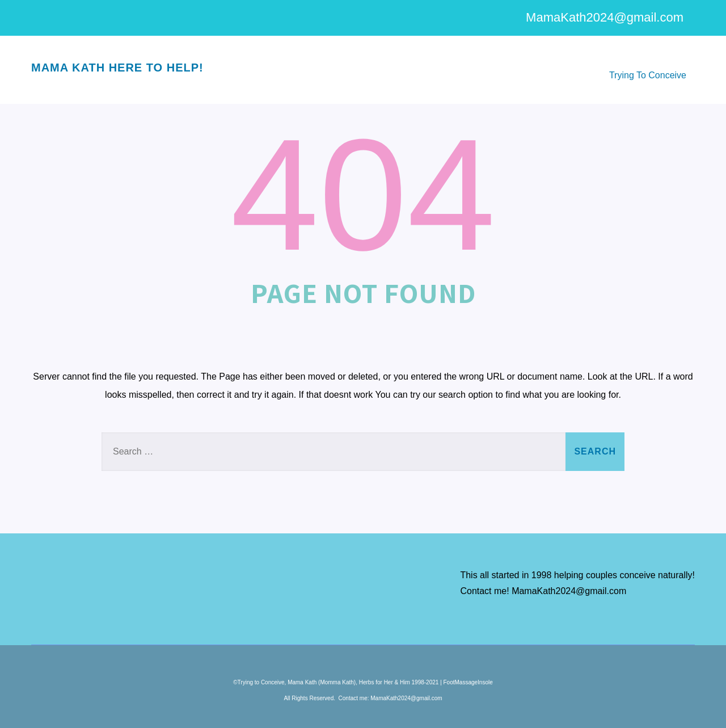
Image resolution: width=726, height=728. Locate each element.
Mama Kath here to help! (117, 68)
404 (363, 195)
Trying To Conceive (648, 75)
